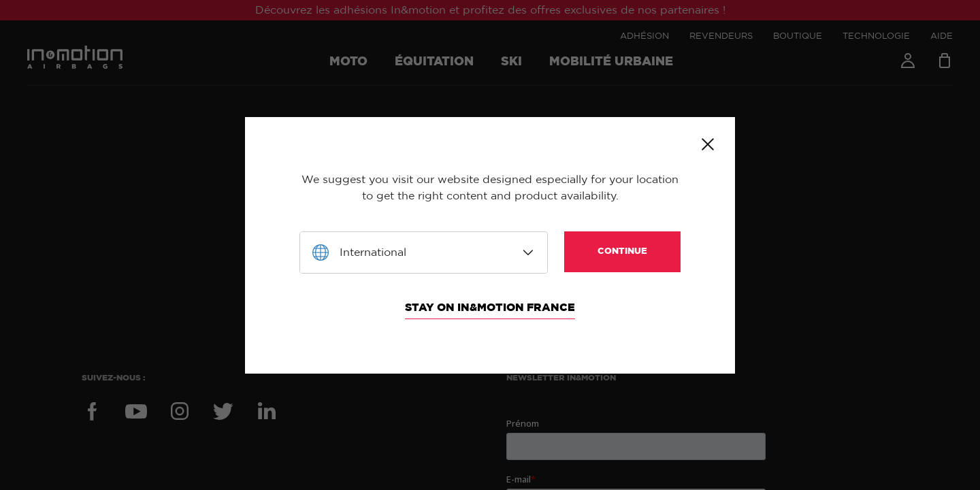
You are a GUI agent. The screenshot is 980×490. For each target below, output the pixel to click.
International (373, 252)
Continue (622, 251)
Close (708, 144)
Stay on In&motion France (490, 308)
